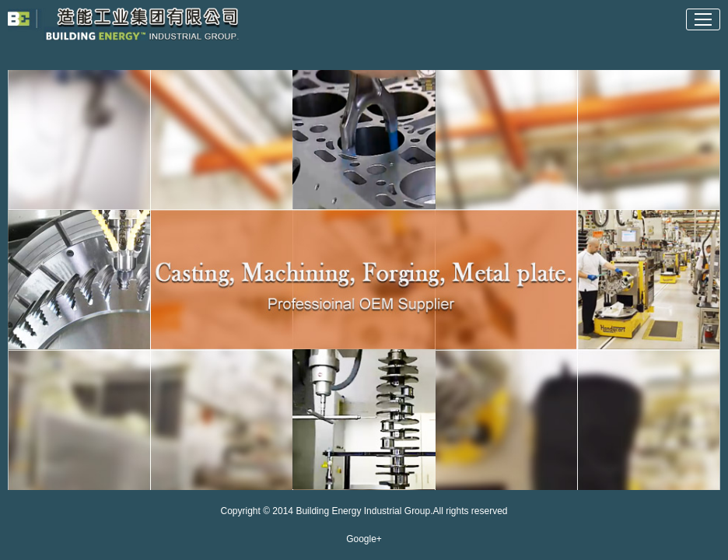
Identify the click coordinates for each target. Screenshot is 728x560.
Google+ (364, 539)
